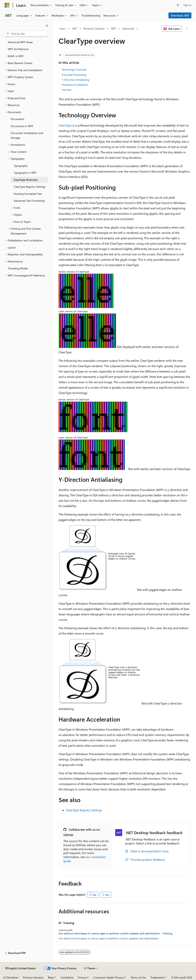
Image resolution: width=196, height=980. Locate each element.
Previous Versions (33, 977)
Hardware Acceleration (75, 85)
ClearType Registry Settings (84, 810)
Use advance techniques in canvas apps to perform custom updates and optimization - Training (115, 933)
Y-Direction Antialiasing (75, 80)
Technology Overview (74, 69)
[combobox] (26, 34)
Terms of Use (138, 977)
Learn (62, 28)
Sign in (187, 5)
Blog (51, 977)
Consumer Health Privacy (108, 977)
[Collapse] (47, 26)
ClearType (65, 125)
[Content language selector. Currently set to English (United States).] (21, 968)
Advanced (128, 28)
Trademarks (157, 977)
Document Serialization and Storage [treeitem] (27, 135)
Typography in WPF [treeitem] (25, 173)
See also (66, 90)
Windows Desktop (94, 28)
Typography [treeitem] (21, 166)
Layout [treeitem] (12, 247)
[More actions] (187, 29)
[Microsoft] (7, 5)
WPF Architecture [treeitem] (18, 49)
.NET (75, 28)
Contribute (67, 977)
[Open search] (178, 5)
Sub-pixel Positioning (74, 75)
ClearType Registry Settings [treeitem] (30, 187)
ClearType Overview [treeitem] (26, 180)
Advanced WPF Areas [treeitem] (20, 42)
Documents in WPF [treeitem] (22, 126)
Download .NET (180, 15)
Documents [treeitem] (18, 119)
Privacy (82, 977)
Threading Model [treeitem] (18, 268)
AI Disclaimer (11, 977)
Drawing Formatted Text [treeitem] (28, 194)
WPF (114, 28)
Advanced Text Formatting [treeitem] (29, 201)
